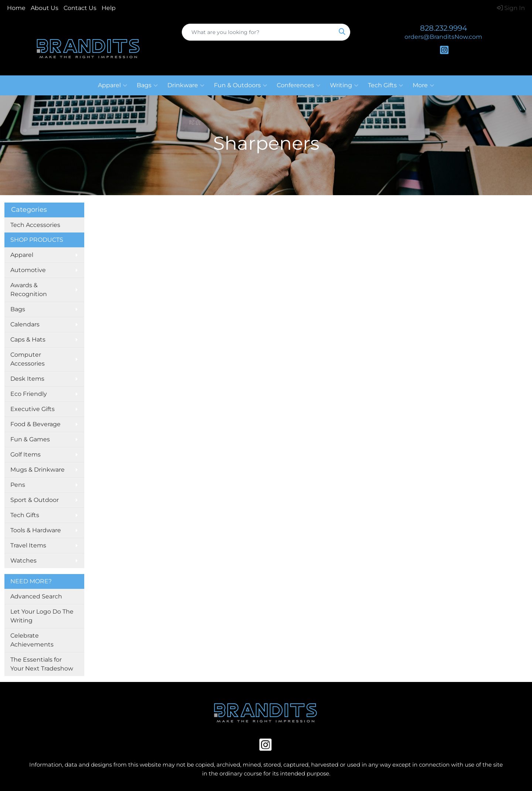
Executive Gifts (33, 409)
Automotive (28, 270)
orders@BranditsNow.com (443, 37)
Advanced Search (36, 596)
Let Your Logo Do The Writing (42, 616)
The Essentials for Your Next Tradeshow (42, 664)
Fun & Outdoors (241, 85)
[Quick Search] (258, 32)
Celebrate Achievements (32, 640)
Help (109, 8)
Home (16, 8)
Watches (23, 561)
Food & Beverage (35, 424)
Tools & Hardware (36, 530)
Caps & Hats (28, 340)
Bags (147, 85)
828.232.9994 (444, 28)
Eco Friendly (29, 394)
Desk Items (27, 379)
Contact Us (80, 8)
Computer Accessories (28, 359)
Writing (344, 85)
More (423, 85)
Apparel (112, 85)
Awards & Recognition (29, 290)
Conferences (299, 85)
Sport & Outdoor (35, 500)
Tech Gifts (386, 85)
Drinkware (186, 85)
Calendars (25, 324)
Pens (18, 485)
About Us (45, 8)
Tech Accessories (35, 225)
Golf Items (25, 454)
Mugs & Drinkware (37, 470)
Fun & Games (30, 439)
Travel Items (28, 545)
